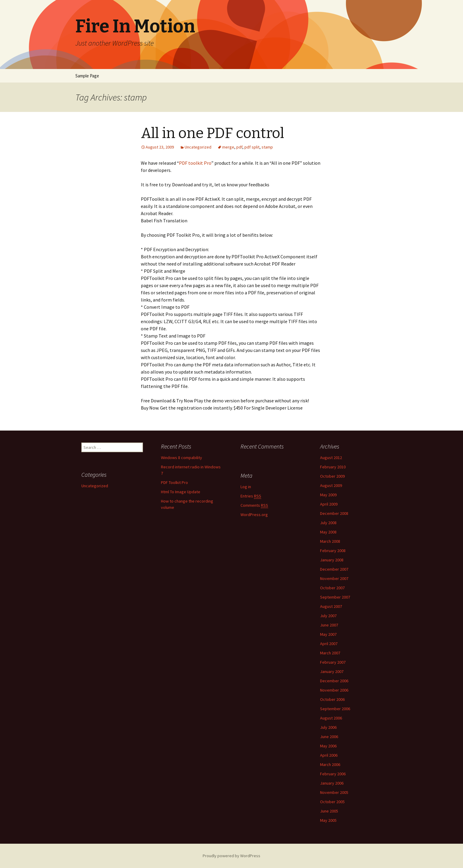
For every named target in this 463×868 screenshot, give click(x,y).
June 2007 (329, 625)
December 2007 (334, 569)
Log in (246, 487)
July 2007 (328, 616)
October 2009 (332, 476)
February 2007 (333, 662)
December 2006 (334, 681)
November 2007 (334, 578)
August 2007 (331, 606)
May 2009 (328, 495)
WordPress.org (254, 515)
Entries (251, 496)
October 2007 (332, 588)
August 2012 (331, 458)
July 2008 (328, 523)
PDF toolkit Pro (195, 163)
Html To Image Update (181, 492)
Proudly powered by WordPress (231, 856)
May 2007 (328, 634)
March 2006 (330, 764)
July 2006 (328, 727)
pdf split (252, 147)
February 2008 (333, 551)
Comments (254, 505)
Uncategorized (198, 147)
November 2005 (334, 792)
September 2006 (335, 709)
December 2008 (334, 513)
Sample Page (87, 76)
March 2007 (330, 653)
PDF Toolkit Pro (174, 482)
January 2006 (332, 783)
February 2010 (333, 467)
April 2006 (329, 755)
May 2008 (328, 532)
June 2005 (329, 811)
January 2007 (332, 671)
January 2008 (332, 560)
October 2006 (332, 699)
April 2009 (329, 504)
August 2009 (331, 485)
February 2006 (333, 774)
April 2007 (329, 644)
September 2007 (335, 597)
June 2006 (329, 737)
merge (228, 147)
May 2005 (328, 820)
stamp (267, 147)
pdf (239, 147)
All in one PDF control (212, 133)
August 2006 (331, 718)
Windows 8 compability (182, 458)
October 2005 (332, 802)
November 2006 (334, 690)
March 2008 (330, 541)
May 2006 (328, 746)
